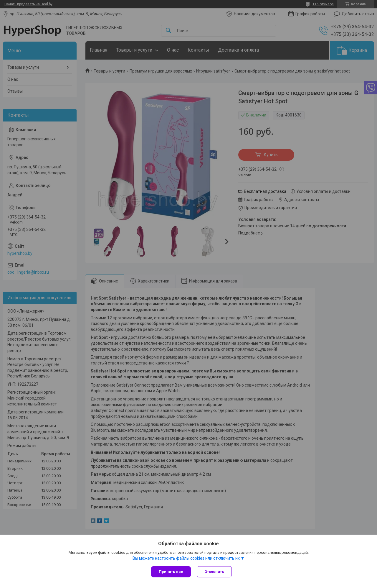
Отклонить (214, 572)
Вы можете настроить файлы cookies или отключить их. (187, 558)
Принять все (171, 572)
